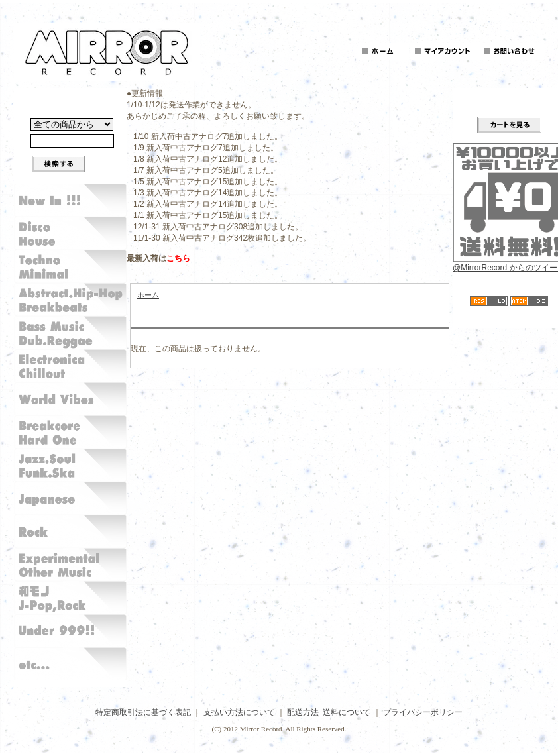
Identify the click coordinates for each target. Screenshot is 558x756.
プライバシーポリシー (423, 712)
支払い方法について (239, 712)
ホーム (148, 295)
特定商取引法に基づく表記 (143, 712)
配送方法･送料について (329, 712)
